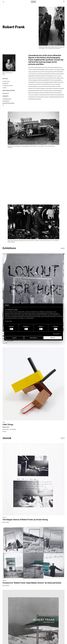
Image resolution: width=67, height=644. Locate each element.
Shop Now (6, 93)
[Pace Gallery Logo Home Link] (33, 2)
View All (63, 248)
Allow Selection (34, 338)
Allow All (53, 338)
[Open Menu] (3, 2)
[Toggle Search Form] (64, 1)
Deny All (14, 338)
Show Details (56, 334)
